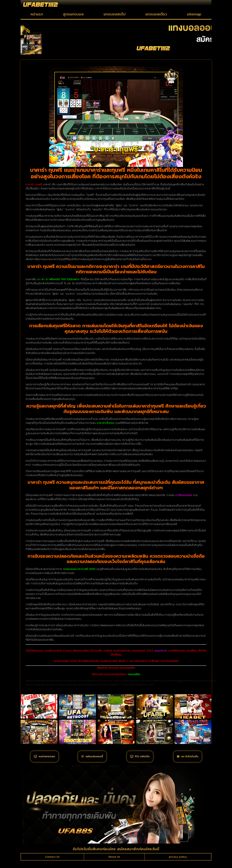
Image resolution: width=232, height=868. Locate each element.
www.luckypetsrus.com (92, 681)
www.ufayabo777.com (115, 685)
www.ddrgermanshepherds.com (81, 685)
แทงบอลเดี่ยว (156, 14)
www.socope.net (66, 681)
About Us (114, 864)
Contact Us (52, 864)
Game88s (134, 674)
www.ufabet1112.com (141, 685)
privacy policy (178, 864)
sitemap (194, 14)
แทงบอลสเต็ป (115, 14)
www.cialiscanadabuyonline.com (126, 681)
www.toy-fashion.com (48, 685)
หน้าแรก (37, 14)
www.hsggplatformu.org (184, 681)
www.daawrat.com (157, 681)
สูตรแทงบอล (73, 14)
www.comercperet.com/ (41, 681)
